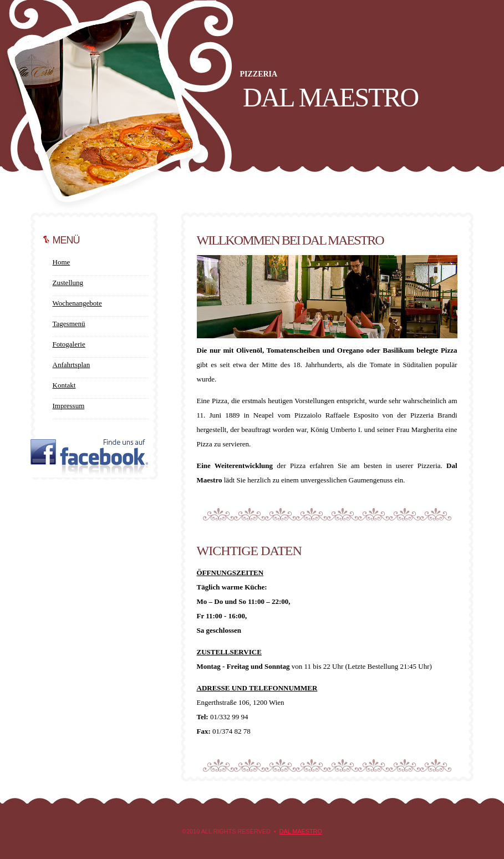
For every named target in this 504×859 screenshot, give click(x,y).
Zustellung (68, 283)
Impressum (69, 406)
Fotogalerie (69, 344)
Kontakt (64, 385)
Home (62, 262)
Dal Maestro (301, 831)
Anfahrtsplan (72, 365)
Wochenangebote (77, 303)
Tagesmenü (69, 324)
